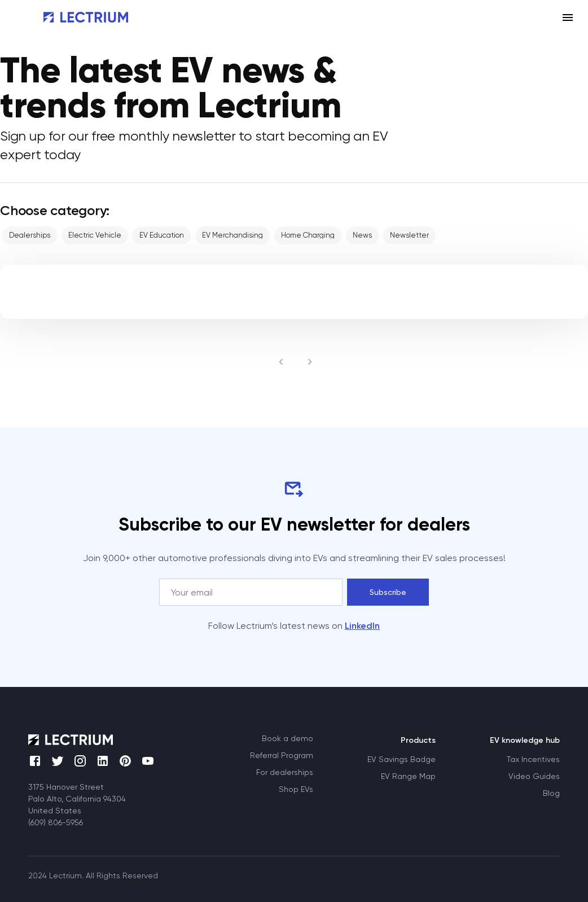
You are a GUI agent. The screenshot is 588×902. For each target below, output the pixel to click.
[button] (30, 235)
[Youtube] (155, 768)
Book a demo (288, 738)
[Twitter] (62, 765)
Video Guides (534, 776)
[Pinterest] (130, 765)
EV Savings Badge (401, 759)
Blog (551, 793)
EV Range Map (408, 776)
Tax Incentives (533, 759)
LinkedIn (362, 626)
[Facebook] (40, 765)
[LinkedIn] (107, 765)
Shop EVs (296, 789)
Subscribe (388, 592)
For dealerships (285, 772)
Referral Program (282, 755)
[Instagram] (85, 765)
